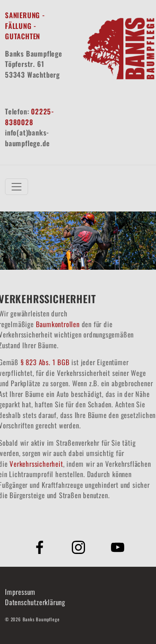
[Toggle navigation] (17, 187)
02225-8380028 (30, 117)
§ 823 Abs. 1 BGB (45, 362)
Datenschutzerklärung (35, 602)
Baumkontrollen (58, 324)
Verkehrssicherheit (36, 464)
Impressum (20, 592)
